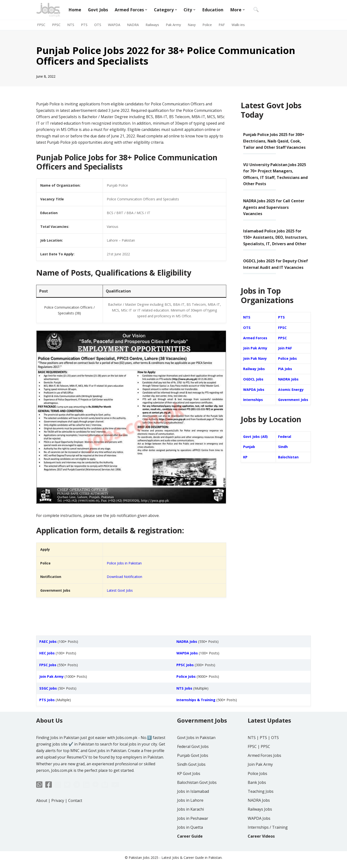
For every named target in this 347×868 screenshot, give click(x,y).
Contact (75, 817)
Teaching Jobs (261, 808)
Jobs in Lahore (190, 817)
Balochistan (288, 474)
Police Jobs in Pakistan (124, 566)
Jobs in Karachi (190, 826)
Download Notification (125, 580)
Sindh (283, 464)
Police (209, 25)
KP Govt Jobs (189, 790)
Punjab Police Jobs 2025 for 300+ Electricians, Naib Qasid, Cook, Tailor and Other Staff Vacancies (274, 141)
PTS (84, 25)
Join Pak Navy (255, 369)
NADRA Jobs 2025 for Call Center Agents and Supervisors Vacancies (274, 209)
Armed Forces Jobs (264, 772)
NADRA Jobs (288, 390)
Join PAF (285, 358)
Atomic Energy (291, 400)
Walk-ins (240, 25)
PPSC (56, 25)
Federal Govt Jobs (193, 763)
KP (245, 474)
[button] (146, 10)
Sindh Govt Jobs (191, 781)
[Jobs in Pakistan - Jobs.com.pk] (48, 10)
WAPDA (114, 25)
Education (213, 10)
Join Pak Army (255, 358)
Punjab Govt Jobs (193, 772)
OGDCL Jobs (253, 390)
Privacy (58, 817)
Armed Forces (255, 348)
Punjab (249, 464)
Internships (253, 413)
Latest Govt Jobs (120, 594)
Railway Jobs (254, 379)
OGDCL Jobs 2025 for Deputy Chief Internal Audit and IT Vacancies (270, 270)
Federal (285, 453)
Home (75, 10)
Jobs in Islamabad (193, 808)
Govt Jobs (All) (256, 453)
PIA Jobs (285, 379)
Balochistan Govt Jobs (197, 799)
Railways (153, 25)
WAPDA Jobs (254, 400)
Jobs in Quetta (190, 844)
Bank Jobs (257, 799)
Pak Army (174, 25)
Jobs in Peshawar (193, 835)
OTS (98, 25)
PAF (223, 25)
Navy (193, 25)
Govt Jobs (98, 10)
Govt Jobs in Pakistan (196, 754)
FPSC (41, 25)
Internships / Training (268, 844)
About (42, 817)
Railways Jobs (260, 826)
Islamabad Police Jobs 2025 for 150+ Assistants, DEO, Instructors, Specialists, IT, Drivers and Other (276, 239)
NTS (71, 25)
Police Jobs (288, 369)
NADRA (133, 25)
